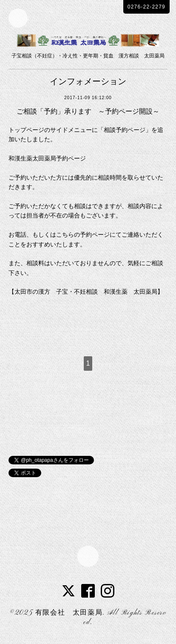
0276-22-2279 (146, 7)
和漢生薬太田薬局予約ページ (47, 158)
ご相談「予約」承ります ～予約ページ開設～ (88, 111)
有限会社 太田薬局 (69, 613)
